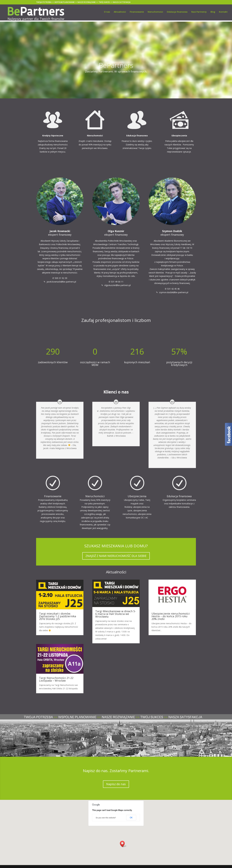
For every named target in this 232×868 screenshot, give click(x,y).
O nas (107, 13)
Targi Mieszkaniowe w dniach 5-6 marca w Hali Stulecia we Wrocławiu (115, 614)
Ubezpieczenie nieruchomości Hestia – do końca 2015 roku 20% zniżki (171, 616)
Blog (213, 13)
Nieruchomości (155, 13)
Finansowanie (137, 13)
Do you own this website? (106, 818)
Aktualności (120, 13)
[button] (123, 844)
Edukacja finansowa (177, 13)
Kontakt (223, 13)
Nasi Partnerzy (199, 13)
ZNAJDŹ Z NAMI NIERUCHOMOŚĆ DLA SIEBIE (116, 556)
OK (131, 818)
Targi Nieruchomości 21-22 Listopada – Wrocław (56, 679)
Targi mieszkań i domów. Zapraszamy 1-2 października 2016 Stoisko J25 (58, 616)
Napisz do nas (116, 784)
